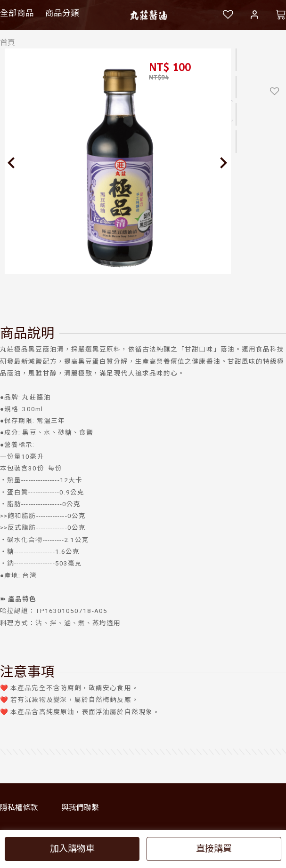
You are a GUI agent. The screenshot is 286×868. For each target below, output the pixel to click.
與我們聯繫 (80, 808)
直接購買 (214, 848)
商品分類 (62, 13)
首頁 (8, 43)
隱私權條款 (19, 808)
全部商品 (17, 13)
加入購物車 (72, 848)
